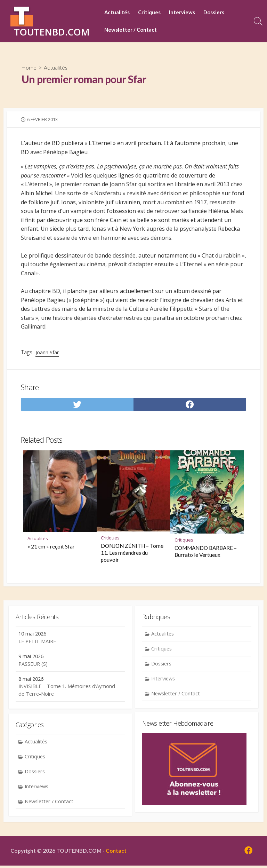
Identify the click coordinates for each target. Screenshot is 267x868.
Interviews (184, 13)
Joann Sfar (47, 353)
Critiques (151, 13)
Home (29, 68)
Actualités (119, 13)
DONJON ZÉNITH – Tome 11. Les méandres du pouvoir (132, 553)
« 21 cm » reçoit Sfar (51, 547)
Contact (116, 853)
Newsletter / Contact (133, 30)
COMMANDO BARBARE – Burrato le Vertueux (206, 552)
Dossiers (216, 13)
